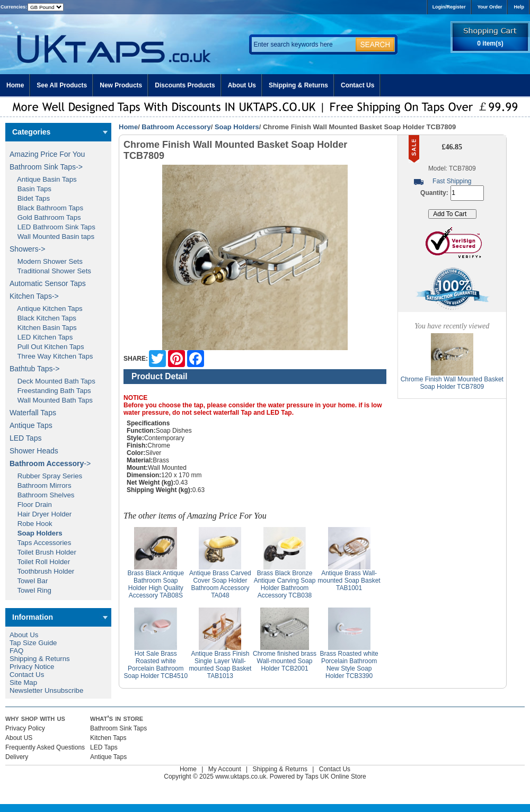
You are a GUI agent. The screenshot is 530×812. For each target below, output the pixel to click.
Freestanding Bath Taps (50, 391)
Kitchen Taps (108, 738)
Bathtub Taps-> (34, 369)
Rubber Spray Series (46, 476)
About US (19, 738)
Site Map (23, 682)
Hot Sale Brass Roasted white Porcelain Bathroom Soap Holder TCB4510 (156, 665)
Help (519, 7)
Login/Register (449, 7)
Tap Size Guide (33, 643)
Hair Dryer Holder (41, 514)
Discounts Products (185, 85)
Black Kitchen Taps (43, 318)
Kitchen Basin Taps (43, 328)
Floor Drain (31, 505)
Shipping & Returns (298, 85)
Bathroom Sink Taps (118, 728)
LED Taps (25, 438)
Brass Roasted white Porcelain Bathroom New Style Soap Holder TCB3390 (349, 665)
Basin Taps (30, 189)
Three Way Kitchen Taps (51, 356)
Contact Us (357, 85)
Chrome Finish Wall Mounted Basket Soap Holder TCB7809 (452, 383)
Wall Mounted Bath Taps (51, 400)
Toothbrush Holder (42, 571)
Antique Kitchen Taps (46, 309)
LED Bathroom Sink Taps (52, 227)
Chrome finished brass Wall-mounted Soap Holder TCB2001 (285, 661)
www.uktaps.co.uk (241, 777)
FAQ (16, 651)
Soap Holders (237, 127)
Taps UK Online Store (335, 777)
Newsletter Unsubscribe (46, 690)
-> (50, 463)
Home (15, 85)
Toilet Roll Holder (40, 562)
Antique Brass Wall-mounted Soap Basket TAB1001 (349, 581)
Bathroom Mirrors (41, 485)
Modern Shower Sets (46, 261)
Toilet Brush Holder (43, 552)
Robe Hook (31, 524)
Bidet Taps (30, 198)
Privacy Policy (25, 728)
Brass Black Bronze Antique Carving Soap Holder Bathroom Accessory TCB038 (285, 584)
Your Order (490, 7)
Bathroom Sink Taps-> (46, 167)
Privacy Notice (32, 667)
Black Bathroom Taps (46, 208)
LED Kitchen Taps (41, 337)
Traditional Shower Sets (50, 271)
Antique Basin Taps (43, 179)
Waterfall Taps (33, 413)
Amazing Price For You (47, 154)
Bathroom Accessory (176, 127)
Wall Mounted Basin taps (52, 237)
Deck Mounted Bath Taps (52, 381)
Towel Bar (29, 581)
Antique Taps (31, 425)
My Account (225, 769)
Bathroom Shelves (42, 495)
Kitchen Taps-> (34, 296)
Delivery (17, 757)
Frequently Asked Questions (45, 747)
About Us (242, 85)
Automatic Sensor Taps (48, 283)
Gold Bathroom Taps (45, 217)
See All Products (62, 85)
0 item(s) (490, 43)
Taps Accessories (40, 543)
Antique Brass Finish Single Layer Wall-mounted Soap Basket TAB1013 (220, 665)
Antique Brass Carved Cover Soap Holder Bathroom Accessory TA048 (220, 584)
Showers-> (27, 249)
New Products (121, 85)
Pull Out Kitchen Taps (47, 347)
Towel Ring (30, 590)
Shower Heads (34, 451)
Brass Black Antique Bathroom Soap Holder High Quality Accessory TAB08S (156, 584)
